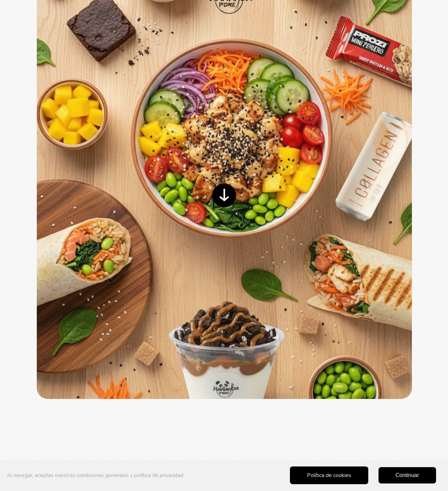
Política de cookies (329, 475)
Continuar (407, 475)
